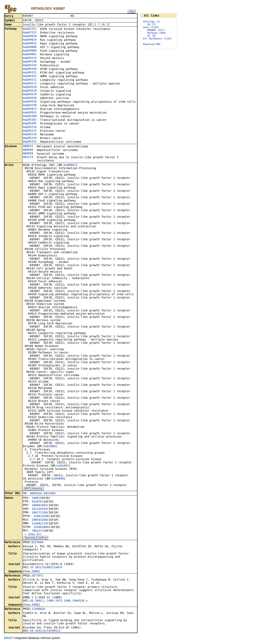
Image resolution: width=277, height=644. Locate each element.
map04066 (30, 47)
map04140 (30, 62)
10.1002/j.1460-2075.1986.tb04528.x (59, 601)
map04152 (30, 76)
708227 (37, 531)
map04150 (30, 69)
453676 (37, 502)
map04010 (30, 36)
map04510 (30, 87)
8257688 (37, 543)
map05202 (30, 120)
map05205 (30, 124)
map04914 (30, 113)
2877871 (37, 576)
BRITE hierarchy (33, 489)
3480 (35, 498)
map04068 (30, 51)
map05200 (30, 116)
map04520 (30, 98)
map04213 (30, 84)
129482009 (41, 527)
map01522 (30, 33)
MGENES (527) (156, 30)
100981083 (39, 506)
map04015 (30, 44)
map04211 (30, 80)
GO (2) (152, 24)
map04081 (30, 55)
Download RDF (152, 44)
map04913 (30, 109)
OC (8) (152, 36)
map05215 (30, 131)
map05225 (30, 142)
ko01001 (63, 466)
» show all (32, 534)
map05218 (30, 135)
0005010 (36, 494)
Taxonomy (30, 538)
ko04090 (58, 479)
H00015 (28, 147)
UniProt (42, 538)
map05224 (30, 138)
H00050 (28, 154)
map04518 (30, 91)
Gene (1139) (151, 27)
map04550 (30, 102)
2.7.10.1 (101, 25)
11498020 (38, 609)
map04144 (30, 65)
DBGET (9, 638)
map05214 (30, 127)
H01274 (28, 157)
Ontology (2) (152, 22)
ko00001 (70, 165)
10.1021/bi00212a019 (46, 568)
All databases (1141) (158, 39)
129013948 (41, 516)
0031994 (49, 494)
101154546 (39, 509)
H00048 (28, 150)
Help (131, 11)
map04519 (30, 95)
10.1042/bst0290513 (45, 631)
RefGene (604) (157, 33)
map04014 (30, 40)
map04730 (30, 105)
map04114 (30, 58)
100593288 (39, 520)
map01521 (30, 29)
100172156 (39, 513)
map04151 (30, 73)
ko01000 (49, 447)
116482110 (39, 524)
